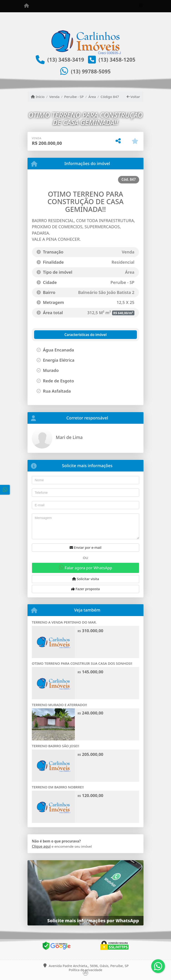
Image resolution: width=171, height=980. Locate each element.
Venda (54, 97)
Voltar (133, 97)
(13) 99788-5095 (91, 71)
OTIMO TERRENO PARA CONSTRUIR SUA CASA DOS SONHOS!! (82, 663)
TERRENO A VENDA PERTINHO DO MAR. (64, 622)
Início (38, 97)
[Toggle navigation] (141, 6)
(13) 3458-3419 (66, 60)
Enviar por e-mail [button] (85, 547)
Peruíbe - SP (74, 97)
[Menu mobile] (26, 6)
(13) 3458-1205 (117, 60)
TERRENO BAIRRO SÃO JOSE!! (55, 746)
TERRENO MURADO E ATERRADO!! (59, 705)
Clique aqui (41, 846)
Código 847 (110, 97)
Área (92, 97)
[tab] (59, 335)
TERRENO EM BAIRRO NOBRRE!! (58, 787)
